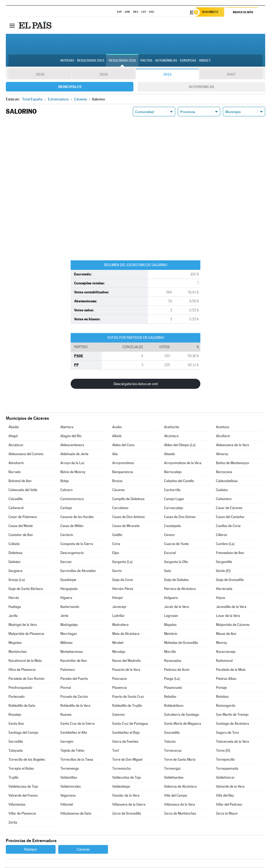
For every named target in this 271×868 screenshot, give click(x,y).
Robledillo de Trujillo (127, 706)
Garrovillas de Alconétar (78, 572)
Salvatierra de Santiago (182, 715)
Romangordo (226, 706)
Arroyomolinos (123, 464)
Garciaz (66, 563)
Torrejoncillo (225, 760)
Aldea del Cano (123, 446)
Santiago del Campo (23, 733)
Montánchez (18, 652)
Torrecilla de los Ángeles (27, 760)
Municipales (70, 87)
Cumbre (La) (225, 545)
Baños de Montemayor (233, 464)
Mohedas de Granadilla (181, 643)
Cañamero (224, 500)
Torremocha (121, 769)
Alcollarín (223, 437)
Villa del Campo (176, 796)
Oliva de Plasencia (22, 670)
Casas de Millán (72, 527)
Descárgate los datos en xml (136, 385)
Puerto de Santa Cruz (128, 697)
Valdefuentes (174, 778)
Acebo (117, 428)
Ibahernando (70, 608)
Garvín (117, 572)
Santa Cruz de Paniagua (130, 724)
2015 (104, 75)
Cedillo (117, 536)
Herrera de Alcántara (180, 590)
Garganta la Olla (176, 563)
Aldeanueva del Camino (26, 455)
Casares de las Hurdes (77, 518)
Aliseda (170, 455)
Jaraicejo (119, 608)
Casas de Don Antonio (128, 518)
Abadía (14, 428)
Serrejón (67, 742)
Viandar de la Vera (126, 796)
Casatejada (172, 527)
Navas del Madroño (127, 661)
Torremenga (70, 769)
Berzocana (224, 473)
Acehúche (172, 428)
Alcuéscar (16, 446)
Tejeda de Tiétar (73, 751)
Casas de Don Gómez (180, 518)
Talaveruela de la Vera (232, 742)
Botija (65, 482)
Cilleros (222, 536)
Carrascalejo (174, 509)
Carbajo (66, 509)
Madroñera (120, 625)
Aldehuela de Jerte (74, 455)
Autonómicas (201, 87)
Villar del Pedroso (229, 805)
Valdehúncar (225, 778)
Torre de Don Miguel (127, 760)
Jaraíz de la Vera (177, 608)
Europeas (188, 61)
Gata (168, 572)
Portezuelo (17, 697)
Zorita (13, 823)
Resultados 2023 (91, 61)
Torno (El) (223, 751)
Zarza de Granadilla (127, 814)
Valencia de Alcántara (180, 787)
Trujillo (13, 778)
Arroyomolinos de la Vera (183, 464)
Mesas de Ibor (226, 634)
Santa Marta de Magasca (183, 724)
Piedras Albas (226, 679)
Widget (205, 61)
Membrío (171, 634)
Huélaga (15, 608)
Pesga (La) (172, 679)
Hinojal (117, 599)
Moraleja (119, 652)
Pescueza (119, 679)
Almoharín (16, 464)
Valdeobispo (121, 787)
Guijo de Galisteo (176, 581)
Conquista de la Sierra (77, 545)
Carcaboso (120, 509)
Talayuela (16, 751)
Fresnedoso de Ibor (230, 554)
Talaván (170, 742)
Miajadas (15, 643)
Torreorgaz (172, 769)
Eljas (116, 554)
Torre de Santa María (180, 760)
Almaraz (222, 455)
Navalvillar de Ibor (74, 661)
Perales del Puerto (74, 679)
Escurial (170, 554)
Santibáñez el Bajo (126, 733)
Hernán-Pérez (123, 590)
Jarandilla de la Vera (231, 608)
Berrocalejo (173, 473)
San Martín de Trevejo (232, 715)
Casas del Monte (21, 527)
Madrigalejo (69, 625)
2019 (40, 75)
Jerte (64, 617)
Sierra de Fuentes (125, 742)
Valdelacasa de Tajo (23, 787)
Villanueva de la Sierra (129, 805)
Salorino (118, 715)
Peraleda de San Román (26, 679)
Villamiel (67, 805)
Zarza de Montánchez (180, 814)
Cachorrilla (172, 491)
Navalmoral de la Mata (25, 661)
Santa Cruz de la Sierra (78, 724)
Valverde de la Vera (230, 787)
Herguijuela (69, 590)
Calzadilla (16, 500)
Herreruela (224, 590)
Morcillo (170, 652)
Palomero (68, 670)
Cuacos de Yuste (176, 545)
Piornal (66, 688)
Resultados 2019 (122, 61)
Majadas (170, 625)
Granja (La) (17, 581)
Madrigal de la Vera (23, 625)
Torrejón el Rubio (21, 769)
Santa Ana (16, 724)
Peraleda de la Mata (231, 670)
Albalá (117, 437)
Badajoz (31, 850)
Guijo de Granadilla (230, 581)
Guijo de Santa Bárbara (26, 590)
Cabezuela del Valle (23, 491)
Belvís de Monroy (73, 473)
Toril (116, 751)
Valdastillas (69, 778)
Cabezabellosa (227, 482)
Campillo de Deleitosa (128, 500)
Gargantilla (224, 563)
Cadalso (222, 491)
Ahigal (13, 437)
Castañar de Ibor (21, 536)
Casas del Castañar (230, 518)
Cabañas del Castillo (179, 482)
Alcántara (171, 437)
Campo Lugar (174, 500)
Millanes (66, 643)
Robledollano (174, 706)
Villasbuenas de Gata (76, 814)
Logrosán (171, 617)
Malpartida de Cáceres (233, 625)
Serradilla (16, 742)
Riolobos (222, 697)
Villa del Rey (225, 796)
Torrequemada (227, 769)
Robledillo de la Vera (75, 706)
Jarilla (13, 617)
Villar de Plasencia (22, 814)
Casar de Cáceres (229, 509)
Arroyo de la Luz (72, 464)
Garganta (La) (122, 563)
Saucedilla (172, 733)
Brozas (117, 482)
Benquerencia (123, 473)
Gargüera (15, 572)
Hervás (14, 599)
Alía (115, 455)
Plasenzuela (173, 688)
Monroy (222, 643)
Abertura (67, 428)
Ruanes (66, 715)
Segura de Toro (227, 733)
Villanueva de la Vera (180, 805)
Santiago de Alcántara (232, 724)
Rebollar (170, 697)
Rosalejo (15, 715)
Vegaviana (68, 796)
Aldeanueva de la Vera (232, 446)
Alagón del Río (71, 437)
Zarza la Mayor (227, 814)
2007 (231, 75)
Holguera (171, 599)
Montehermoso (72, 652)
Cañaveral (16, 509)
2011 (167, 75)
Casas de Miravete (126, 527)
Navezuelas (173, 661)
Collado (14, 545)
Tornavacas (173, 751)
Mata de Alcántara (126, 634)
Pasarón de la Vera (126, 670)
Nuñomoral (224, 661)
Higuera (66, 599)
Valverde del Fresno (23, 796)
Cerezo (169, 536)
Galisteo (14, 563)
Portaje (221, 688)
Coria (116, 545)
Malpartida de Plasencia (26, 634)
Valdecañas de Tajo (127, 778)
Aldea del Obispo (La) (180, 446)
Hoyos (221, 599)
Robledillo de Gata (22, 706)
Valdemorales (71, 787)
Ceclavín (67, 536)
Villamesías (17, 805)
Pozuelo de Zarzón (74, 697)
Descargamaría (72, 554)
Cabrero (66, 491)
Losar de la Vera (228, 617)
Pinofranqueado (20, 688)
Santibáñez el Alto (74, 733)
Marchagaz (69, 634)
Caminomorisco (72, 500)
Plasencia (119, 688)
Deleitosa (15, 554)
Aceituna (223, 428)
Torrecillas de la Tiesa (77, 760)
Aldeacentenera (72, 446)
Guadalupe (68, 581)
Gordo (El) (223, 572)
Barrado (15, 473)
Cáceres (118, 491)
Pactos (146, 61)
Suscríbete (211, 12)
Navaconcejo (226, 652)
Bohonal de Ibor (20, 482)
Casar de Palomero (23, 518)
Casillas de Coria (228, 527)
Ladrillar (118, 617)
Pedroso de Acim (177, 670)
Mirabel (118, 643)
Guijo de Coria (123, 581)
